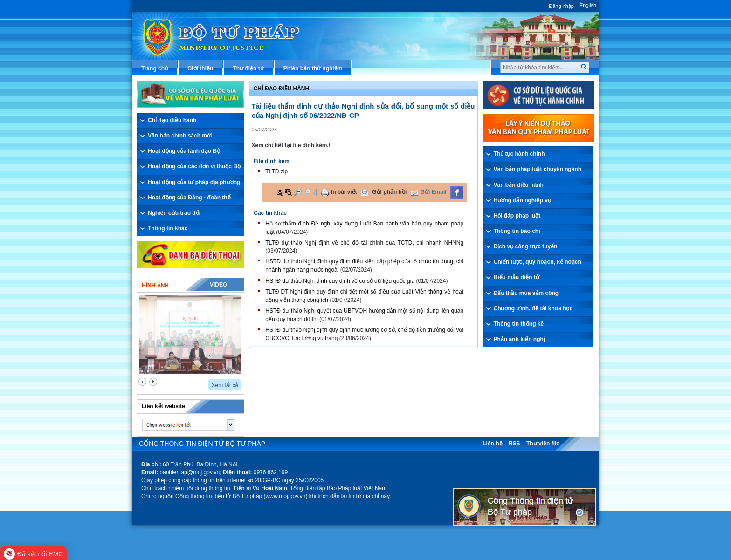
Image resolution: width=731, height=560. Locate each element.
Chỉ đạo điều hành (172, 120)
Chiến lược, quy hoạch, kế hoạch (538, 262)
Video (218, 285)
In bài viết (344, 192)
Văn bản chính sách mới (180, 136)
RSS (514, 444)
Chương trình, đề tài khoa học (533, 308)
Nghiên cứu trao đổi (174, 213)
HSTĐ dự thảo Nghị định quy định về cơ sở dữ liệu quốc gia (340, 281)
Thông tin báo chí (517, 231)
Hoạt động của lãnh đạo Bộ (184, 151)
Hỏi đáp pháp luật (517, 216)
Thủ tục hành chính (519, 154)
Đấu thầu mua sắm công (526, 293)
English (588, 5)
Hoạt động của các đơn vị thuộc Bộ (194, 166)
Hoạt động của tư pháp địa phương (194, 182)
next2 (153, 382)
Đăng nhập (561, 6)
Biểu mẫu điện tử (517, 277)
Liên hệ (492, 444)
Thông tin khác (168, 228)
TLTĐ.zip (276, 171)
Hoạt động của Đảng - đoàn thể (189, 198)
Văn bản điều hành (519, 185)
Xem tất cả (225, 385)
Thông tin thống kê (519, 324)
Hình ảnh (155, 286)
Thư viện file (543, 444)
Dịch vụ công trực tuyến (526, 246)
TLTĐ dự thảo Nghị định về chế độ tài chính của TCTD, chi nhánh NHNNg (364, 243)
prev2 (142, 382)
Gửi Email (434, 192)
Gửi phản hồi (389, 192)
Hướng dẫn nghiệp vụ (522, 200)
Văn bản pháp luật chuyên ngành (538, 169)
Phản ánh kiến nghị (519, 339)
